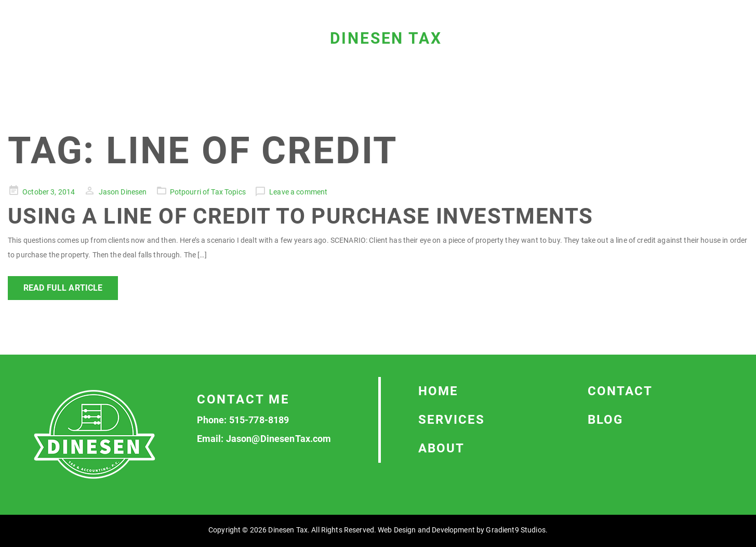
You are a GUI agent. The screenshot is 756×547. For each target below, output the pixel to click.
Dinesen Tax (386, 38)
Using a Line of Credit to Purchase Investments (300, 216)
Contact (620, 391)
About (441, 448)
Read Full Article (63, 288)
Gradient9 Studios (515, 530)
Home (438, 391)
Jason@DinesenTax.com (279, 439)
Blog (605, 420)
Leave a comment (298, 192)
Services (452, 420)
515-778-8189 (259, 420)
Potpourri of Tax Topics (208, 192)
